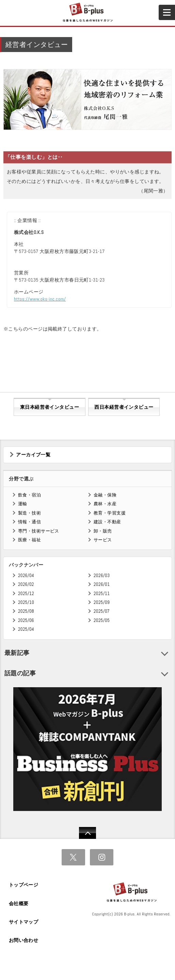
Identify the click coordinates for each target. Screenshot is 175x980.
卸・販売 (103, 531)
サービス (103, 540)
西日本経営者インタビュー (124, 407)
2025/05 (102, 620)
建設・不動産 (107, 522)
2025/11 (102, 594)
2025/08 (26, 611)
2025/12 (26, 594)
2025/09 (102, 602)
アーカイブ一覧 (33, 455)
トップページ (24, 885)
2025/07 (102, 611)
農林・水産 (105, 504)
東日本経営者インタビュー (50, 407)
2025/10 (26, 602)
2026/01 (102, 584)
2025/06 (26, 620)
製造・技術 (29, 513)
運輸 (23, 504)
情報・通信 (29, 522)
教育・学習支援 (110, 513)
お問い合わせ (24, 940)
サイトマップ (24, 922)
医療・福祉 (29, 540)
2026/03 (102, 576)
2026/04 (26, 576)
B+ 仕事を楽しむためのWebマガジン (87, 13)
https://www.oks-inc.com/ (40, 299)
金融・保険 (105, 495)
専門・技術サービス (39, 531)
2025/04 (26, 629)
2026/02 (26, 584)
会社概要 (19, 903)
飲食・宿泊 (29, 495)
